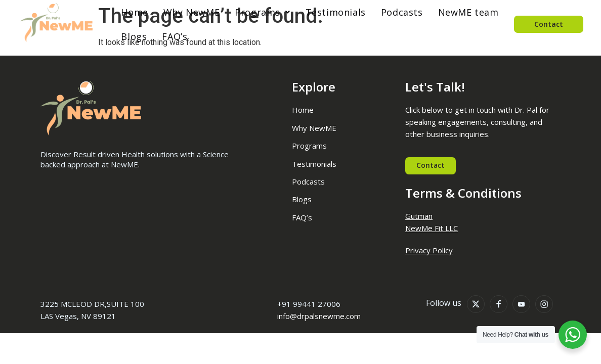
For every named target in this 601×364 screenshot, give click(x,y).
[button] (254, 12)
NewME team (460, 12)
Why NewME (183, 12)
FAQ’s (166, 36)
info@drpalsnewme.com (319, 317)
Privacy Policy (429, 251)
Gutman (419, 217)
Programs (254, 12)
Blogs (126, 36)
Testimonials (328, 12)
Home (126, 12)
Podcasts (394, 12)
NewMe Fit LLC (432, 229)
